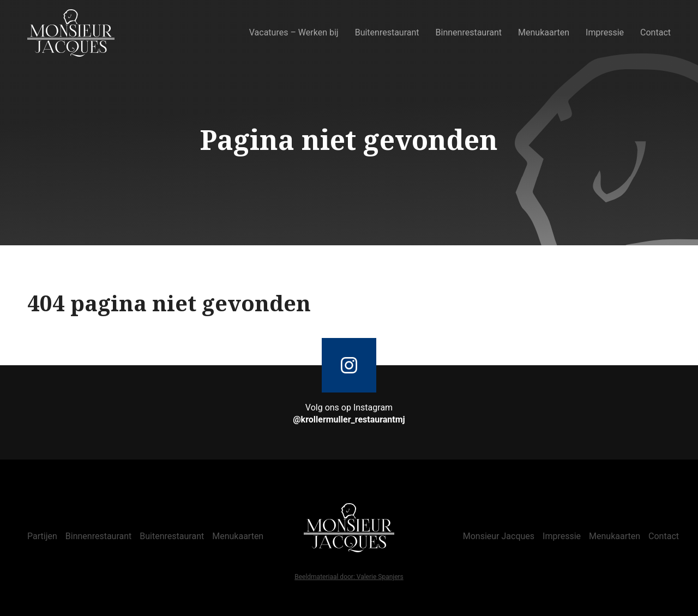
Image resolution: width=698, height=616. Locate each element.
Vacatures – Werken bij (294, 32)
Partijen (42, 536)
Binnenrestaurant (469, 32)
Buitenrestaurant (387, 32)
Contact (655, 32)
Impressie (605, 32)
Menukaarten (544, 32)
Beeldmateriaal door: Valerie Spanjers (349, 577)
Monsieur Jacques (499, 536)
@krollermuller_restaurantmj (349, 419)
